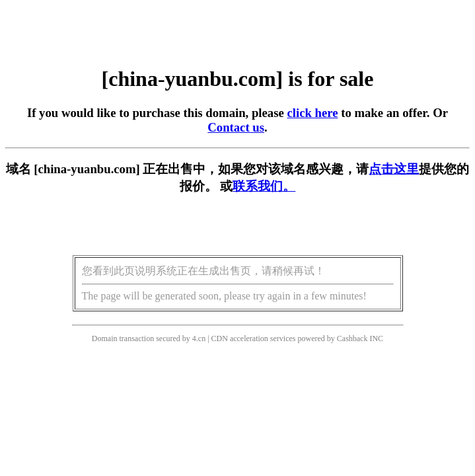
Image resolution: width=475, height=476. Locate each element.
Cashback (352, 338)
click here (312, 113)
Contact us (236, 127)
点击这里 (394, 169)
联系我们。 (264, 186)
